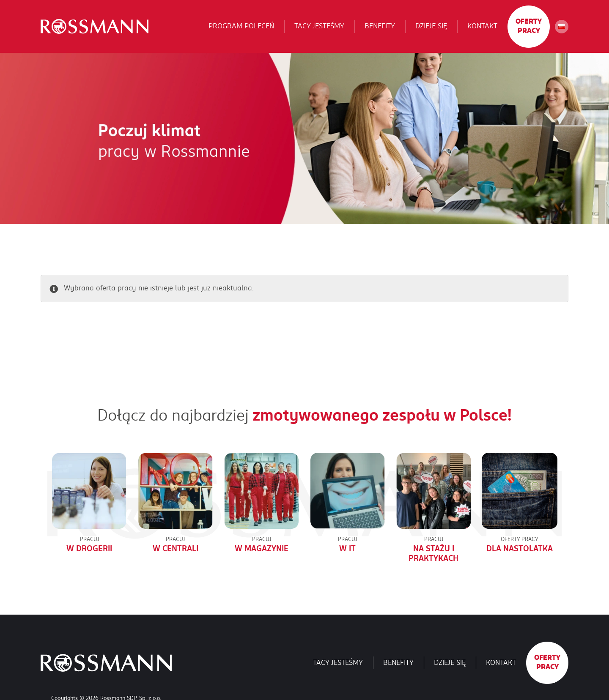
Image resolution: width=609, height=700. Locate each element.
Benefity (380, 26)
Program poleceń (241, 26)
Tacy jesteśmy (319, 26)
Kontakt (482, 26)
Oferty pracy (529, 26)
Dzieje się (431, 26)
